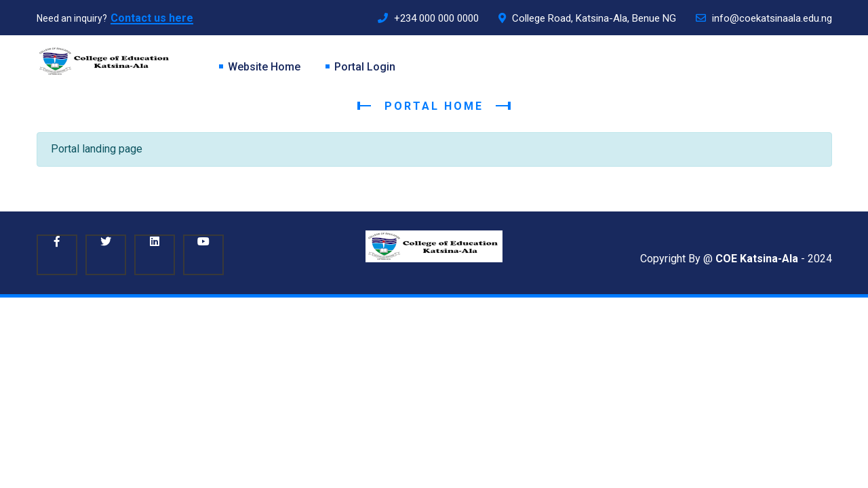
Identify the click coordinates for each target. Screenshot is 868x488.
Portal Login (365, 67)
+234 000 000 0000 (428, 18)
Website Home (264, 67)
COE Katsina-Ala (757, 259)
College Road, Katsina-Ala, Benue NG (587, 18)
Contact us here (152, 18)
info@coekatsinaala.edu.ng (764, 18)
